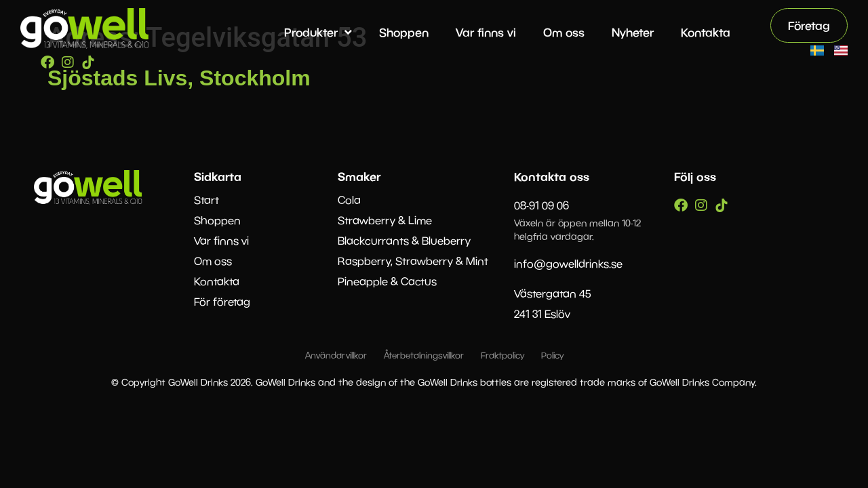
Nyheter (633, 32)
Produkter (318, 32)
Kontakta (706, 32)
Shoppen (404, 32)
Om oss (564, 32)
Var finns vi (486, 32)
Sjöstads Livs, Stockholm (179, 78)
